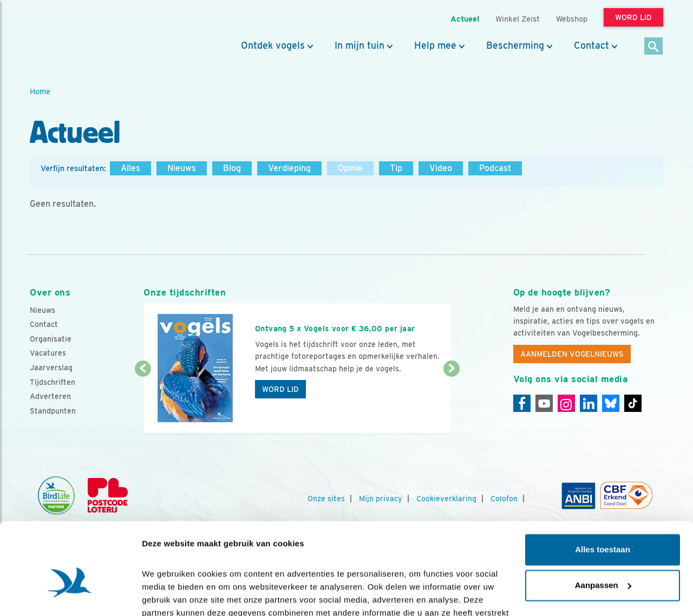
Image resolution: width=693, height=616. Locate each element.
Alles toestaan (603, 489)
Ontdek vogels (273, 45)
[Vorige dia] (143, 402)
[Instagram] (566, 403)
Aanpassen (603, 524)
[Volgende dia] (451, 402)
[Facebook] (522, 403)
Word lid (280, 389)
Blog (232, 168)
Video (441, 168)
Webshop (572, 19)
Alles (130, 168)
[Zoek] (654, 47)
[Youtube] (544, 403)
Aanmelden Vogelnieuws (572, 354)
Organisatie (51, 339)
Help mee (435, 45)
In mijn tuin (359, 45)
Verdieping (289, 168)
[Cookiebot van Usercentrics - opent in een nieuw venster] (70, 595)
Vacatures (48, 353)
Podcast (495, 168)
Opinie (350, 168)
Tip (396, 168)
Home (40, 91)
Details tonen (168, 595)
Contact (591, 45)
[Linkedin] (589, 403)
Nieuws (182, 168)
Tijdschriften (53, 382)
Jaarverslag (51, 368)
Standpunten (53, 411)
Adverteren (50, 396)
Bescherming (515, 45)
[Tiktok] (633, 403)
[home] (79, 34)
